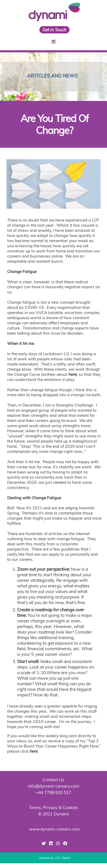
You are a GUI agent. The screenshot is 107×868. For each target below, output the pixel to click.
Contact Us (53, 780)
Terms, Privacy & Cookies (53, 807)
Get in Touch (54, 30)
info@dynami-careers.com (53, 786)
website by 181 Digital (55, 858)
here (72, 374)
